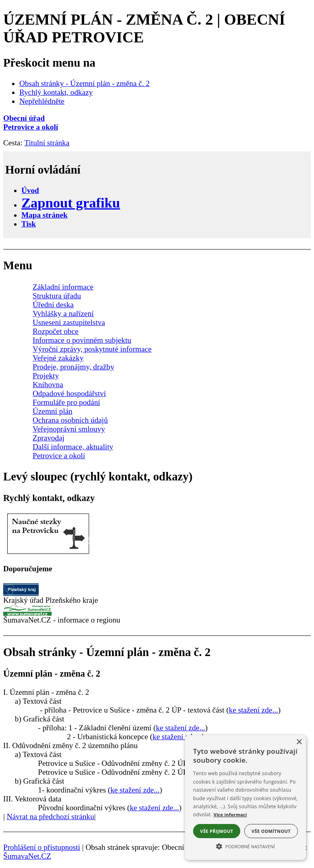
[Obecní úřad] (157, 118)
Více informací (230, 815)
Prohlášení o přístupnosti (42, 847)
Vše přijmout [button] (216, 831)
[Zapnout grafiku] (71, 203)
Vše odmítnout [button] (271, 831)
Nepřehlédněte (42, 101)
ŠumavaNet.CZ (27, 856)
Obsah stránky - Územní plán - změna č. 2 (84, 83)
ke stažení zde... (254, 710)
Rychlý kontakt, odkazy (56, 92)
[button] (245, 846)
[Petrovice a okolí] (157, 127)
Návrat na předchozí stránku (51, 817)
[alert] (245, 798)
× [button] (299, 742)
